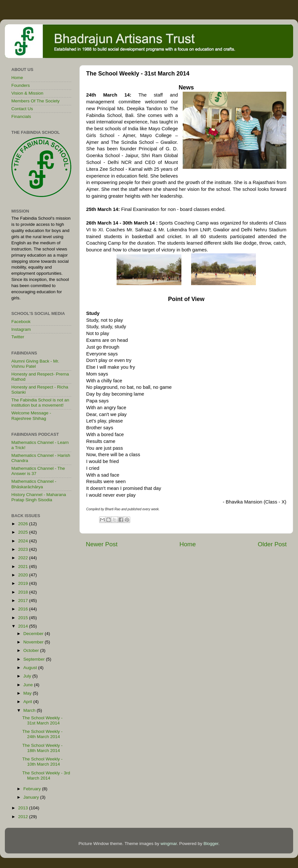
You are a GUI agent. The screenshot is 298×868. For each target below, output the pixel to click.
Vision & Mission (27, 93)
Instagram (21, 329)
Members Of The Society (35, 101)
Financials (21, 116)
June (29, 685)
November (34, 642)
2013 (24, 808)
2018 (24, 592)
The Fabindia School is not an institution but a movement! (40, 403)
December (34, 634)
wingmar (168, 844)
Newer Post (102, 544)
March (30, 710)
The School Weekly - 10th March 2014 (42, 762)
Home (188, 544)
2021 (24, 567)
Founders (21, 85)
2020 (24, 575)
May (28, 693)
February (33, 789)
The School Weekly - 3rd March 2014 (46, 775)
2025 (24, 532)
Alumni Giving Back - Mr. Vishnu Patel (35, 364)
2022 (24, 558)
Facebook (21, 322)
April (28, 702)
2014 (24, 626)
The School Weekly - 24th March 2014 (42, 734)
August (31, 668)
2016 (24, 609)
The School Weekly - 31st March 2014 (42, 720)
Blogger (211, 844)
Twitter (18, 337)
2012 (24, 817)
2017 (24, 601)
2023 (24, 549)
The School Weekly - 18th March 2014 (42, 748)
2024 (24, 541)
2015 (24, 618)
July (28, 676)
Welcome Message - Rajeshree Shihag (31, 416)
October (32, 650)
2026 (24, 524)
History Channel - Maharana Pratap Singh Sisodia (39, 497)
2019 (24, 583)
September (35, 659)
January (32, 797)
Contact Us (22, 109)
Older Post (272, 544)
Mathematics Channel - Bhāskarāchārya (34, 484)
